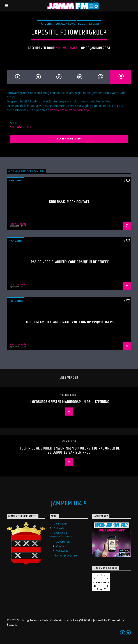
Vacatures (62, 551)
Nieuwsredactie (68, 48)
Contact (61, 546)
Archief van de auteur (69, 139)
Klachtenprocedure (65, 555)
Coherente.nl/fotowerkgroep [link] (69, 110)
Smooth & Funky (89, 24)
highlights (46, 24)
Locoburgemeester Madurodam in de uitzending (70, 402)
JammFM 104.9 (69, 504)
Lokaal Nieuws (65, 24)
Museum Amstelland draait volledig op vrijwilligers (70, 322)
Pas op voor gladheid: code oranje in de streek (70, 262)
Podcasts (59, 528)
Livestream (60, 523)
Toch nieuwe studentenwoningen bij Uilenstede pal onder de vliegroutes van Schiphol (70, 451)
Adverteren (63, 542)
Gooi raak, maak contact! (70, 202)
